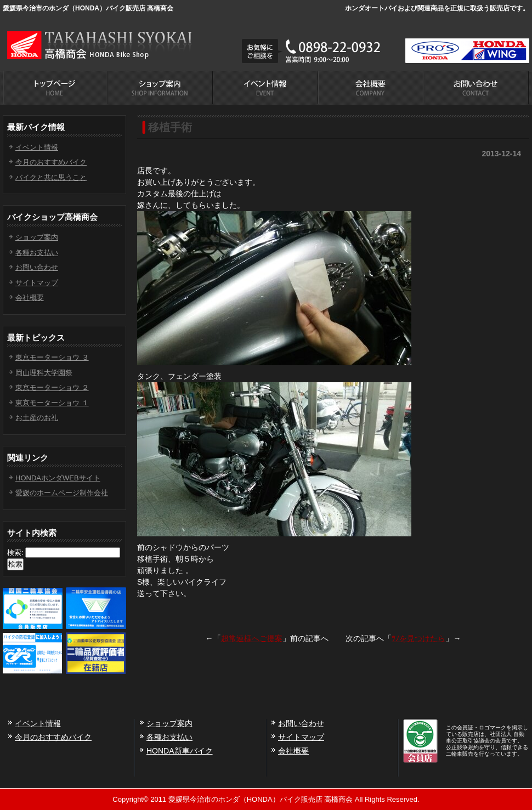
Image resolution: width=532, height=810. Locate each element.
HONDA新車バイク (180, 751)
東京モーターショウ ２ (52, 387)
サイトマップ (37, 283)
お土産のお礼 (37, 418)
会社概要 (30, 298)
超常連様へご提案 (252, 638)
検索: (15, 553)
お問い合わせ (37, 267)
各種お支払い (37, 253)
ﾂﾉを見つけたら (418, 638)
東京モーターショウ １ (52, 403)
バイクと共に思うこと (51, 177)
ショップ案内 (37, 237)
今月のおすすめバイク (51, 162)
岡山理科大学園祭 (44, 373)
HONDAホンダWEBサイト (58, 478)
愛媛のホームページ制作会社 (62, 493)
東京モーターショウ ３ (52, 357)
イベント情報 (37, 147)
